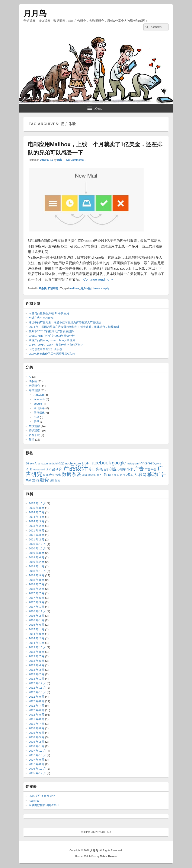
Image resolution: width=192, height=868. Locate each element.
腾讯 (36, 422)
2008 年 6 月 (37, 733)
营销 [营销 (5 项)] (35, 480)
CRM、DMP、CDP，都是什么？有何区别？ (56, 345)
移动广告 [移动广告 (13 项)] (157, 474)
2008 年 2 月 (37, 742)
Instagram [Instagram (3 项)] (133, 464)
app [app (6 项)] (61, 463)
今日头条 (39, 408)
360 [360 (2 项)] (32, 464)
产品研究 (53, 288)
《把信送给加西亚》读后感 (45, 349)
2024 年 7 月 (37, 512)
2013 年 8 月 (37, 652)
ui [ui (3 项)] (47, 470)
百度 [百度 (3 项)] (123, 475)
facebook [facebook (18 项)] (101, 463)
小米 (36, 417)
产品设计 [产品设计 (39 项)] (76, 468)
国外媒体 (39, 413)
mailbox (74, 288)
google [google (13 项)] (119, 463)
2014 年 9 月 (37, 634)
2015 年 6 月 (37, 625)
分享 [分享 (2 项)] (106, 470)
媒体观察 (34, 390)
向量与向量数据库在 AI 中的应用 (49, 313)
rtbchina (34, 801)
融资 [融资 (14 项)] (44, 480)
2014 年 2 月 (37, 638)
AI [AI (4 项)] (36, 463)
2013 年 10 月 (37, 647)
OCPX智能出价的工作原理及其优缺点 (52, 354)
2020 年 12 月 (37, 544)
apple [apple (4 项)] (69, 463)
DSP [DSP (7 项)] (86, 463)
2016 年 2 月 (37, 616)
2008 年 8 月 (37, 728)
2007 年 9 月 (37, 760)
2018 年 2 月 (37, 589)
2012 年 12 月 (37, 683)
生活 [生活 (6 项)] (104, 475)
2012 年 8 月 (37, 701)
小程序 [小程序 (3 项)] (121, 470)
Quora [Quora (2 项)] (158, 464)
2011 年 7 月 (37, 724)
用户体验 (86, 288)
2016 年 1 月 (37, 620)
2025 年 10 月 (37, 503)
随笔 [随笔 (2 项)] (58, 480)
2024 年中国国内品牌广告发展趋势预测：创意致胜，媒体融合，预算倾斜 (74, 327)
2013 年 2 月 (37, 674)
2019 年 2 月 (37, 562)
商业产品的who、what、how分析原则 (52, 340)
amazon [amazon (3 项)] (43, 464)
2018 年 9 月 (37, 575)
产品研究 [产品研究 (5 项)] (55, 469)
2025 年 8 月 (37, 508)
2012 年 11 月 (37, 688)
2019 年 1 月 (37, 566)
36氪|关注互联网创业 (42, 796)
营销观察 (34, 431)
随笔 (32, 440)
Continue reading (98, 279)
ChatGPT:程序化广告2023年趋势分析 (52, 336)
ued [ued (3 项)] (43, 470)
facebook (39, 399)
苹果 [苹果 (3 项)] (28, 480)
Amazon (39, 395)
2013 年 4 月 (37, 665)
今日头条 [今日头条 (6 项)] (96, 469)
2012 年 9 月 (37, 697)
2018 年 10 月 (37, 571)
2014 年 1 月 (37, 643)
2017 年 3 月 (37, 602)
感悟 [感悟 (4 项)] (51, 475)
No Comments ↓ (76, 160)
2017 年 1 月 (37, 607)
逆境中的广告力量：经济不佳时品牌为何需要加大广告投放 (65, 322)
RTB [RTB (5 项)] (29, 469)
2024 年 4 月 (37, 517)
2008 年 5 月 (37, 737)
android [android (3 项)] (53, 464)
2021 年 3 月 (37, 535)
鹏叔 (60, 160)
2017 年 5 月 (37, 598)
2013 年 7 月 (37, 656)
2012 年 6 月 (37, 710)
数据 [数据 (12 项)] (67, 474)
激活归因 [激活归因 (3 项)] (94, 475)
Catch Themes (109, 856)
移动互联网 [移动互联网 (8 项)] (136, 475)
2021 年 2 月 (37, 539)
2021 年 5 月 (37, 531)
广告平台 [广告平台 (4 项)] (151, 469)
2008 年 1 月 (37, 746)
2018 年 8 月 (37, 580)
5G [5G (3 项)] (27, 464)
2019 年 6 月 (37, 557)
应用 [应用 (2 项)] (45, 475)
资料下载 (34, 435)
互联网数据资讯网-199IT (44, 805)
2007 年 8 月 (37, 764)
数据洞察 (34, 426)
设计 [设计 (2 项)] (52, 480)
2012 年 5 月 (37, 715)
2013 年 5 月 (37, 661)
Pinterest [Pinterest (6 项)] (147, 463)
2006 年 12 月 (37, 769)
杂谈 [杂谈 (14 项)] (76, 474)
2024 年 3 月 (37, 521)
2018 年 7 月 (37, 584)
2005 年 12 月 (37, 773)
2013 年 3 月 (37, 670)
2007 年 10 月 (37, 755)
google (38, 404)
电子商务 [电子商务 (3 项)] (114, 475)
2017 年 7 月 (37, 593)
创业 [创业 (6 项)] (113, 469)
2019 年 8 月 (37, 553)
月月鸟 (35, 13)
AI (30, 377)
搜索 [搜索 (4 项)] (58, 475)
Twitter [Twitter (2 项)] (36, 470)
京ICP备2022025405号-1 (96, 832)
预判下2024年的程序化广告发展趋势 (51, 331)
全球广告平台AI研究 (41, 318)
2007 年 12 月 (37, 751)
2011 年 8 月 (37, 719)
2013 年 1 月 (37, 679)
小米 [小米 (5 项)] (130, 469)
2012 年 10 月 (37, 692)
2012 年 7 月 (37, 706)
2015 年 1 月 (37, 629)
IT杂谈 (43, 288)
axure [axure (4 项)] (77, 463)
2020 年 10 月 (37, 548)
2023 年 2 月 (37, 526)
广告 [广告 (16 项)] (139, 469)
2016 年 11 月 (37, 611)
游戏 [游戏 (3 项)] (85, 475)
